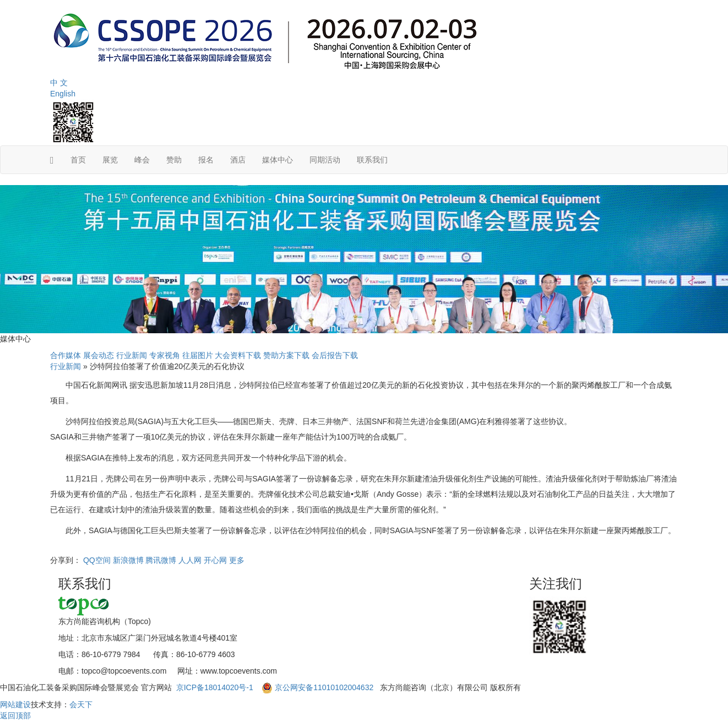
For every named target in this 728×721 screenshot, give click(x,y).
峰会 (142, 160)
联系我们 (372, 160)
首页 (78, 160)
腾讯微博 (161, 560)
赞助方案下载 (286, 355)
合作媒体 (66, 355)
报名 (206, 160)
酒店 (238, 160)
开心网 (215, 560)
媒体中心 (278, 160)
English (63, 94)
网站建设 (15, 704)
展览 (110, 160)
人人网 (190, 560)
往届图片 (198, 355)
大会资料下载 (238, 355)
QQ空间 (97, 560)
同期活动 (325, 160)
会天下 (81, 704)
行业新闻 (132, 355)
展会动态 (99, 355)
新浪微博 (128, 560)
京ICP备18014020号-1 (216, 687)
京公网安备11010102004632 (324, 687)
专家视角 (165, 355)
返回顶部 (15, 715)
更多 (237, 560)
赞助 (174, 160)
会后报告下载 (335, 355)
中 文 (59, 83)
